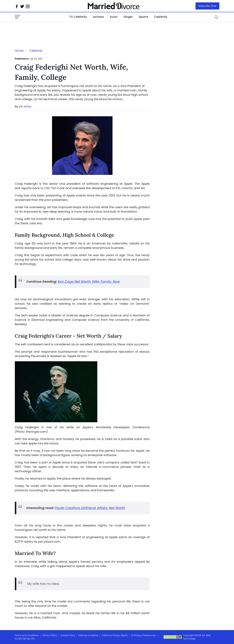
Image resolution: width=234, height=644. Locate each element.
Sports (143, 17)
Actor (114, 17)
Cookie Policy (68, 635)
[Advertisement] (44, 29)
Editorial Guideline (88, 635)
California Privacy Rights (115, 635)
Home (19, 51)
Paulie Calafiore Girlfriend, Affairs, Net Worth (90, 508)
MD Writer (25, 107)
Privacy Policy (50, 635)
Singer (128, 17)
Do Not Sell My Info (25, 639)
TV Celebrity (78, 17)
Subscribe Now (207, 6)
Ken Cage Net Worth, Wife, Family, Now (89, 282)
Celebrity (161, 17)
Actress (98, 17)
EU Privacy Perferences (144, 635)
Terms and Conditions (27, 635)
